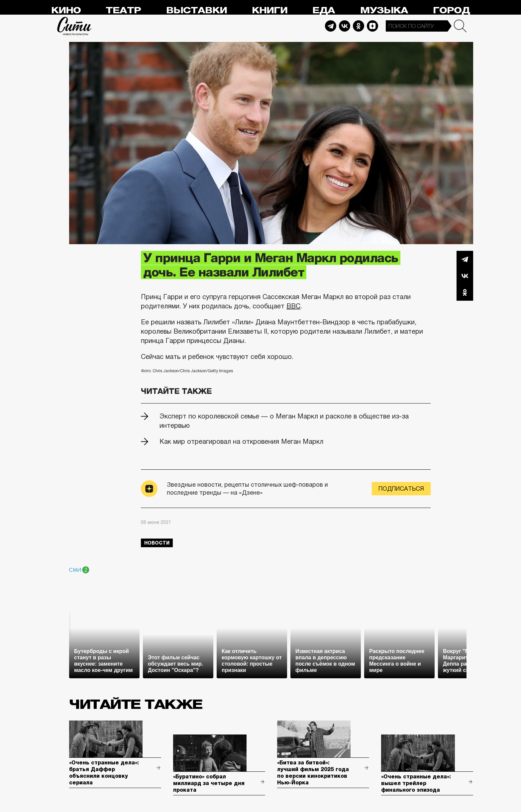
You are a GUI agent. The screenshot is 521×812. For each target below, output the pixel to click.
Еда (324, 10)
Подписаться (401, 489)
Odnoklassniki (359, 26)
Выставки (197, 10)
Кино (66, 10)
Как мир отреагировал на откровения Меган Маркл (241, 441)
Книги (270, 10)
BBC (293, 306)
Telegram (331, 26)
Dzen (372, 26)
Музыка (384, 10)
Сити (74, 26)
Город (451, 10)
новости (157, 543)
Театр (123, 10)
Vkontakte (345, 26)
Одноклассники (465, 292)
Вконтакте (465, 276)
